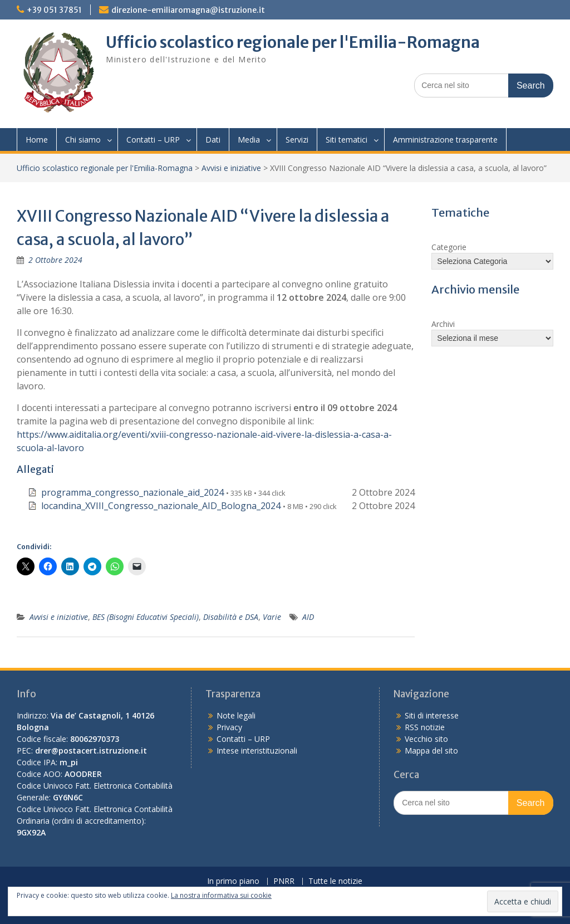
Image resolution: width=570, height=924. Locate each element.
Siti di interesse (432, 715)
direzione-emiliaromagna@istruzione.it (188, 10)
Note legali (236, 715)
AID (308, 617)
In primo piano (233, 881)
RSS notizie (425, 727)
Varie (272, 617)
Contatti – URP (153, 140)
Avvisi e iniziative (231, 168)
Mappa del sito (431, 751)
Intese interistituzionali (257, 751)
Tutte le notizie (335, 881)
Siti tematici (347, 140)
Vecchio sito (426, 739)
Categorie (449, 247)
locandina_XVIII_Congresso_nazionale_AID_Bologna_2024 (161, 506)
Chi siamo (83, 140)
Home (37, 140)
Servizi (297, 140)
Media (249, 140)
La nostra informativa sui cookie (221, 895)
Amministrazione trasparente (445, 140)
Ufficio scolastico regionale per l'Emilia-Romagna (293, 42)
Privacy (229, 727)
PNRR (284, 881)
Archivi (443, 324)
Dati (213, 140)
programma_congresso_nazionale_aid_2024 (132, 492)
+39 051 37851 (54, 10)
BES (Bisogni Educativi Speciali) (146, 617)
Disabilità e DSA (231, 617)
